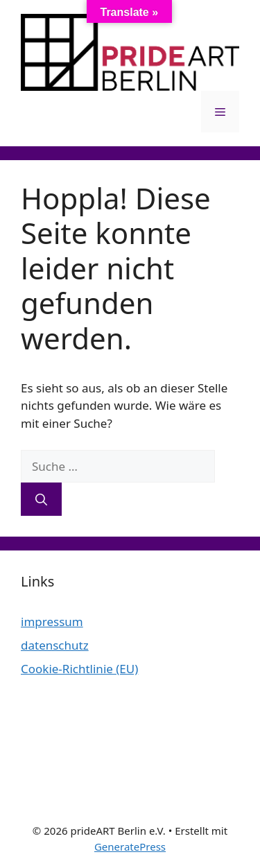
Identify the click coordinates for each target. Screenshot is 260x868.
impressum (52, 622)
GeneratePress (130, 847)
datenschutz (55, 645)
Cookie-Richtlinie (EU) (79, 669)
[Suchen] (41, 499)
